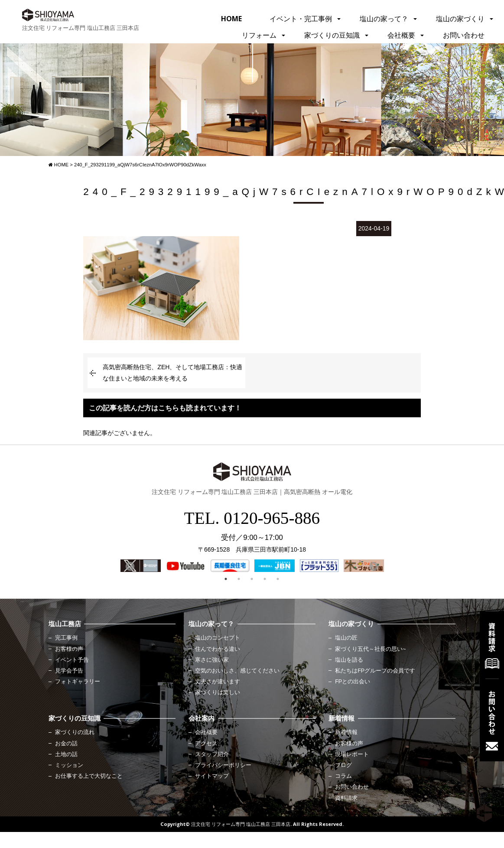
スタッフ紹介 (212, 754)
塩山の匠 (346, 638)
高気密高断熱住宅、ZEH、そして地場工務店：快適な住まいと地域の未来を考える (172, 372)
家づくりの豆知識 (332, 35)
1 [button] (226, 579)
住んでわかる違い (218, 649)
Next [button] (373, 566)
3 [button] (252, 579)
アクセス (206, 744)
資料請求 (346, 798)
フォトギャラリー (78, 682)
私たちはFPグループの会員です (375, 671)
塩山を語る (349, 660)
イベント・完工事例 (301, 19)
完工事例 (66, 638)
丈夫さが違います (218, 682)
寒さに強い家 (212, 660)
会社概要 (401, 35)
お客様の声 (69, 649)
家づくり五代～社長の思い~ (370, 649)
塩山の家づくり (460, 19)
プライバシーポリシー (223, 765)
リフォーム (259, 35)
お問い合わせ (464, 35)
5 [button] (278, 579)
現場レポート (352, 754)
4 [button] (265, 579)
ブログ (343, 765)
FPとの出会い (353, 682)
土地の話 (66, 754)
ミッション (69, 765)
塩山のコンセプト (218, 638)
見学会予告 (69, 671)
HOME (231, 19)
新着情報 (346, 732)
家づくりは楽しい (218, 692)
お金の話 (66, 744)
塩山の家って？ (384, 19)
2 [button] (239, 579)
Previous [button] (129, 566)
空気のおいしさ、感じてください (237, 671)
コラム (343, 776)
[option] (141, 566)
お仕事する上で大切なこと (89, 776)
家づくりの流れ (75, 732)
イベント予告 (72, 660)
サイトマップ (212, 776)
